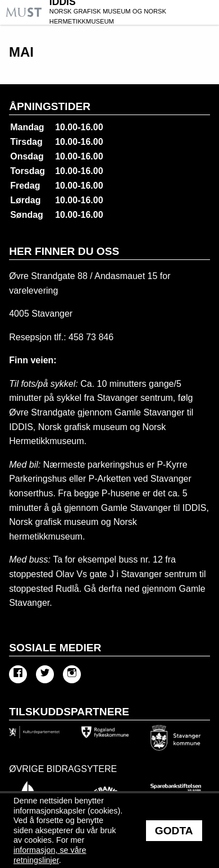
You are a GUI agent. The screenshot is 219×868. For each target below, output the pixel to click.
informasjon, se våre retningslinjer (50, 855)
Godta (174, 831)
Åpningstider (50, 106)
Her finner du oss (64, 251)
